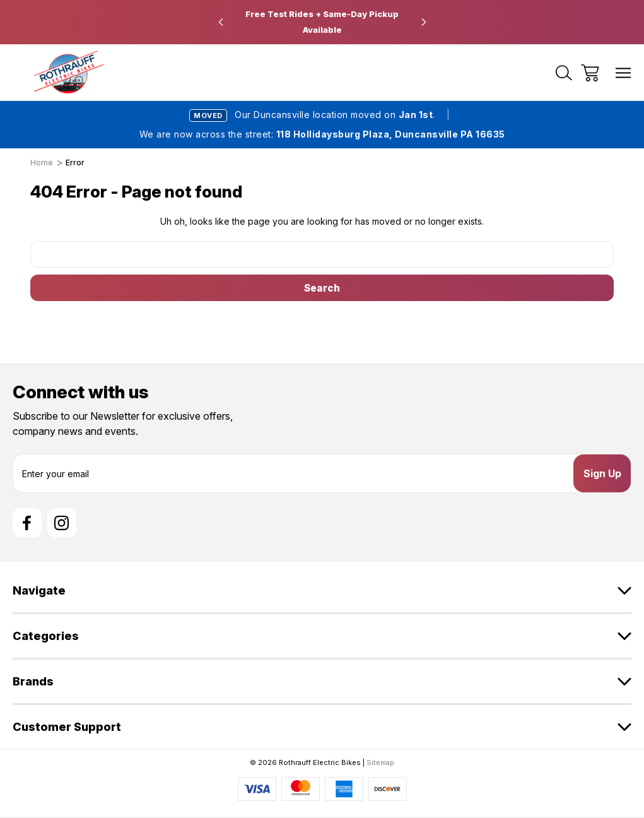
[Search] (564, 73)
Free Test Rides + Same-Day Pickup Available (322, 22)
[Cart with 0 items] (590, 73)
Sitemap (380, 762)
